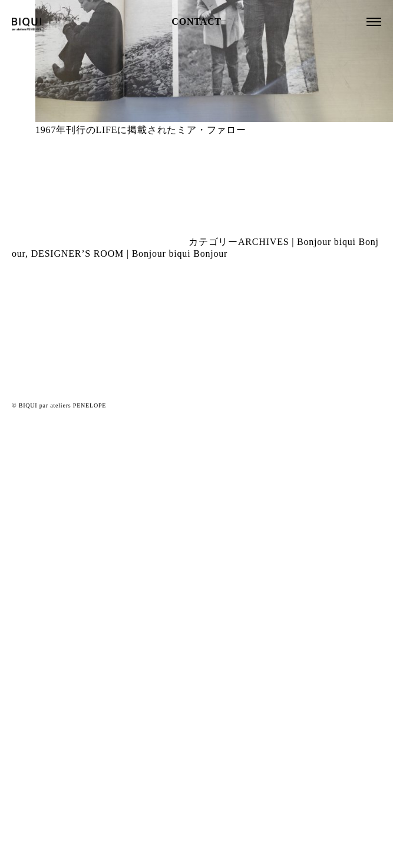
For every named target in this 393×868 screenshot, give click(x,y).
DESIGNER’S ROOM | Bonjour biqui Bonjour (130, 254)
